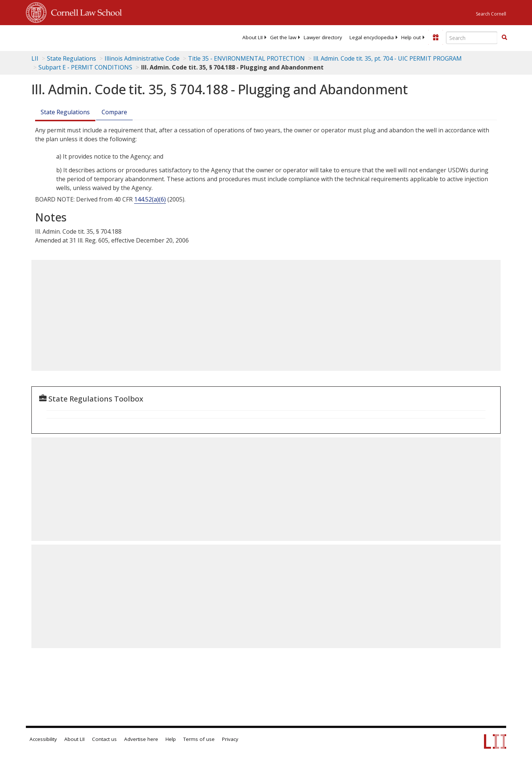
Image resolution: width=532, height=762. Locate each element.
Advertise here (141, 739)
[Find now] (504, 38)
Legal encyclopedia (372, 37)
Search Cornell (491, 14)
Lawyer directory (323, 37)
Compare (114, 112)
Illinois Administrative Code (142, 58)
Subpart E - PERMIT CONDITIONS (85, 67)
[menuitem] (253, 37)
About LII (253, 37)
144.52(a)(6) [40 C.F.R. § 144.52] (150, 199)
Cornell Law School (84, 11)
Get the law (283, 37)
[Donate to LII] (436, 37)
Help (171, 739)
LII (35, 58)
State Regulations (71, 58)
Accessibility (43, 739)
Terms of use (199, 739)
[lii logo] (109, 37)
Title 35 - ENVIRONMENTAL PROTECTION (246, 58)
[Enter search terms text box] (472, 38)
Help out (411, 37)
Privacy (230, 739)
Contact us (104, 739)
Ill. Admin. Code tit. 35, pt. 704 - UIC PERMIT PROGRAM (388, 58)
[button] (504, 37)
